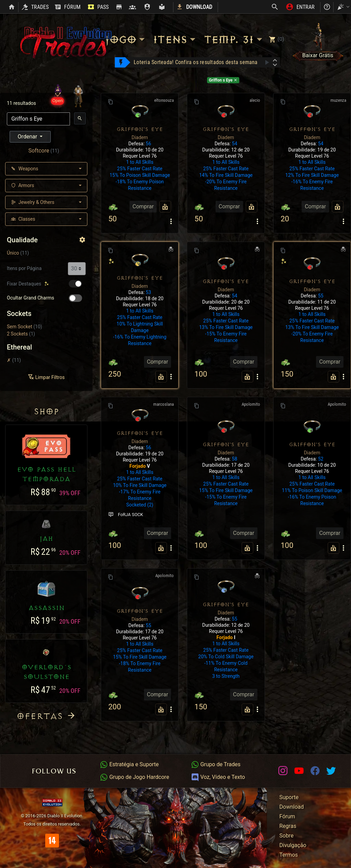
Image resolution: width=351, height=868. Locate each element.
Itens (175, 40)
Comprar (143, 206)
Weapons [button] (25, 169)
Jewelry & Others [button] (33, 202)
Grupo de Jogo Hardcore (134, 777)
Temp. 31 (234, 40)
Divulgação (293, 845)
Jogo (126, 40)
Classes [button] (23, 219)
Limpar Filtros (46, 377)
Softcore (39, 151)
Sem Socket (20, 327)
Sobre (286, 836)
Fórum (287, 816)
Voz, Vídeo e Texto (218, 777)
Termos (289, 855)
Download (292, 807)
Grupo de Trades (216, 764)
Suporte (289, 797)
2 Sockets (17, 334)
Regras (288, 826)
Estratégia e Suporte (129, 764)
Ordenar (28, 137)
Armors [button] (23, 185)
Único (13, 253)
